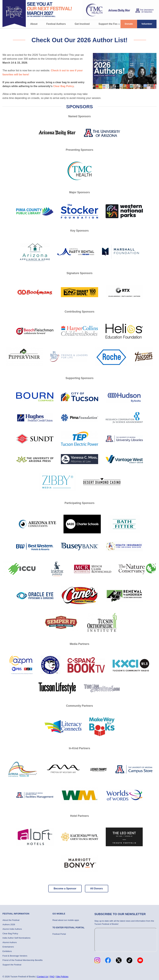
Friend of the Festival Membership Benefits (23, 960)
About (34, 24)
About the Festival (11, 920)
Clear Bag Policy (63, 86)
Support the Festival (111, 24)
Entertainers (8, 947)
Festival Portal (59, 934)
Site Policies (62, 977)
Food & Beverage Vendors (15, 956)
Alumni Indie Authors (12, 929)
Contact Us (42, 977)
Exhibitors (7, 951)
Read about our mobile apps (66, 920)
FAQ (52, 977)
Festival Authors (56, 24)
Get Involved (82, 24)
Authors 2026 (9, 924)
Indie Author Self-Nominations (16, 938)
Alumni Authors (10, 942)
